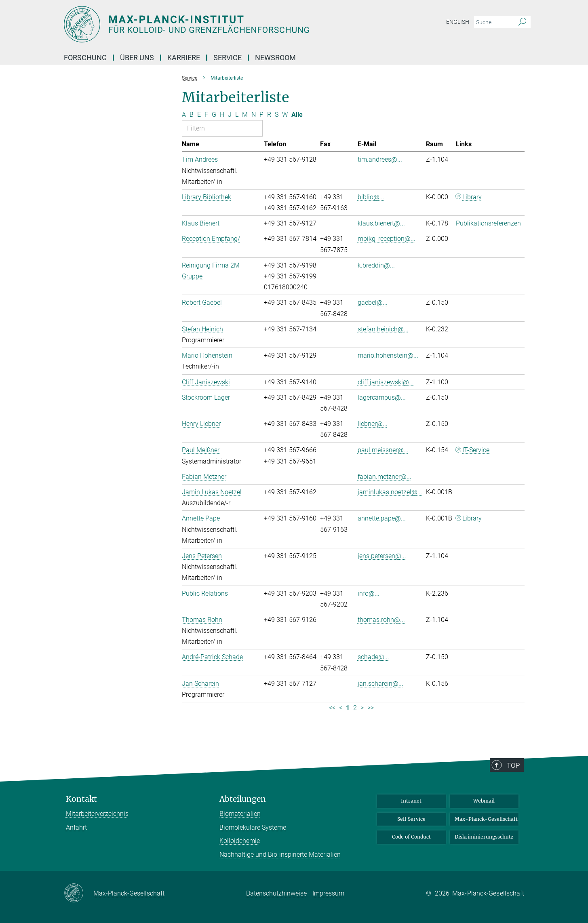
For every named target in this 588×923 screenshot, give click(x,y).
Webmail (484, 801)
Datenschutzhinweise (276, 893)
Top (514, 765)
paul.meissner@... (383, 450)
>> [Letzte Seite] (371, 708)
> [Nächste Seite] (362, 708)
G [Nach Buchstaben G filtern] (214, 115)
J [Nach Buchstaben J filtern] (230, 115)
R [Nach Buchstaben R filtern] (269, 115)
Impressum (328, 893)
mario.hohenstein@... (388, 355)
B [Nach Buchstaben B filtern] (192, 115)
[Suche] (522, 22)
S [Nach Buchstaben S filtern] (277, 115)
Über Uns (137, 58)
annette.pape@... (382, 518)
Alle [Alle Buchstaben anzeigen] (297, 115)
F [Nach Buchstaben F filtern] (206, 115)
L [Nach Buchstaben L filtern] (237, 115)
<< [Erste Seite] (332, 708)
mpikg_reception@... (387, 239)
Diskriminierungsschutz (484, 837)
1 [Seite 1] (348, 708)
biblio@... (371, 197)
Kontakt (81, 799)
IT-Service (476, 450)
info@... (369, 593)
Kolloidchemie (240, 841)
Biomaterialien (240, 814)
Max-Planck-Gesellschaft (486, 819)
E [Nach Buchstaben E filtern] (199, 115)
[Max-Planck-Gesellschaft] (79, 893)
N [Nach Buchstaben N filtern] (254, 115)
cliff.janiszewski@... (386, 382)
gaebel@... (373, 302)
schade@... (373, 657)
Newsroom (275, 58)
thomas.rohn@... (381, 620)
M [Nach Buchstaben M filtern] (245, 115)
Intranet (411, 801)
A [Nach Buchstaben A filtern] (184, 115)
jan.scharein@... (380, 684)
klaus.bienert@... (381, 223)
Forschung (85, 58)
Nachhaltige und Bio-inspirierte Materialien (280, 855)
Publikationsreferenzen (488, 223)
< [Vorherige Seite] (341, 708)
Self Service (411, 819)
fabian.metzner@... (385, 477)
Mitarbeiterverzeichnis (97, 814)
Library (472, 197)
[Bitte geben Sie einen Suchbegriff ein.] (493, 22)
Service (228, 58)
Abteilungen (243, 799)
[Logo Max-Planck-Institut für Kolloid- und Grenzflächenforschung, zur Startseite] (215, 24)
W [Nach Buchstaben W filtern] (285, 115)
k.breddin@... (376, 265)
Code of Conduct (411, 837)
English (458, 22)
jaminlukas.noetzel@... (390, 492)
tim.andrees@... (380, 159)
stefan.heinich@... (383, 329)
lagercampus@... (382, 397)
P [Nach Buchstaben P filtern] (261, 115)
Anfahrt (76, 827)
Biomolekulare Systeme (253, 827)
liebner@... (373, 424)
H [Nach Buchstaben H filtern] (222, 115)
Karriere (184, 58)
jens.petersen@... (382, 556)
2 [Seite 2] (355, 708)
